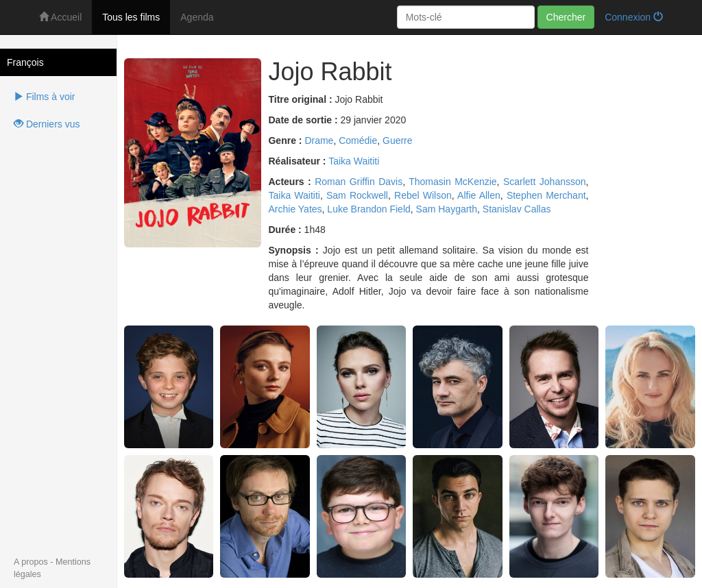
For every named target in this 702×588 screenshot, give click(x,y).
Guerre (398, 140)
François (25, 62)
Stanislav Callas (517, 209)
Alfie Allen (479, 195)
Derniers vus (47, 124)
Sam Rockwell (357, 195)
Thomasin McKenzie (452, 182)
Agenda (197, 17)
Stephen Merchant (546, 195)
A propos (31, 562)
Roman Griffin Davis (359, 182)
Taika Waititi (354, 161)
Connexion (634, 17)
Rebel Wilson (423, 195)
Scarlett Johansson (545, 182)
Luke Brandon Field (368, 209)
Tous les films (131, 17)
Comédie (358, 140)
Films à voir (44, 97)
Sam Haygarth (447, 209)
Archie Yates (295, 209)
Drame (319, 140)
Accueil (60, 17)
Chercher (566, 17)
